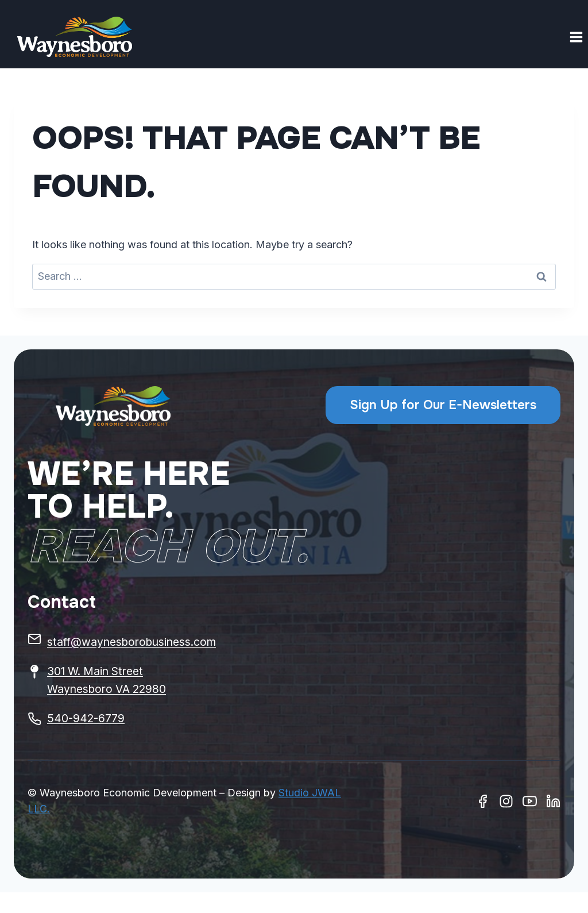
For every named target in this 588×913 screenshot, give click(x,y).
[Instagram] (506, 801)
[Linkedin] (553, 801)
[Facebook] (483, 801)
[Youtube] (530, 801)
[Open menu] (576, 37)
